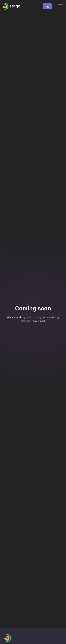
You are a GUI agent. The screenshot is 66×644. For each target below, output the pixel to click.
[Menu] (60, 6)
